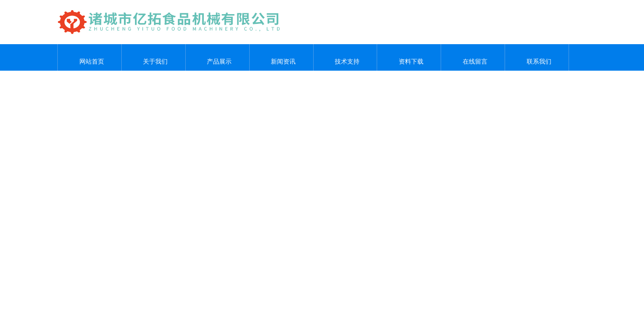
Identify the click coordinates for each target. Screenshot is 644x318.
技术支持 (345, 57)
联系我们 (537, 57)
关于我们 (154, 57)
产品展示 (217, 57)
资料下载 (409, 57)
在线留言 (473, 57)
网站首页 (90, 57)
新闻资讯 (281, 57)
